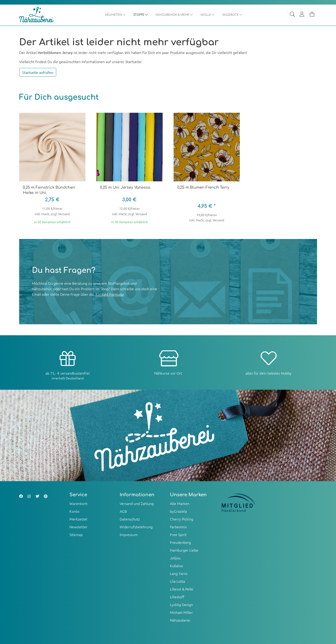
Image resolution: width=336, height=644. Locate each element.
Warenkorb (78, 503)
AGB (123, 511)
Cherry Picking (182, 519)
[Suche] (292, 15)
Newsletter (78, 527)
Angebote (232, 14)
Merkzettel (78, 519)
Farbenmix (178, 527)
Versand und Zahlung (137, 503)
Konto (74, 511)
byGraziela (178, 511)
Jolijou (175, 558)
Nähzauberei (180, 620)
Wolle (208, 14)
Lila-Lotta (177, 581)
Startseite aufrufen (38, 72)
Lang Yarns (179, 573)
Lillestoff (177, 597)
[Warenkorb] (312, 15)
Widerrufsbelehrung (136, 527)
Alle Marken (180, 503)
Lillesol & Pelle (182, 589)
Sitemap (76, 534)
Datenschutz (130, 519)
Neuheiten (116, 14)
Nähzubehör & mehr (174, 14)
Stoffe (141, 14)
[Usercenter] (302, 15)
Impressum (129, 534)
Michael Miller (181, 612)
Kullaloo (176, 566)
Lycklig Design (181, 604)
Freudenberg (180, 542)
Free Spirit (178, 534)
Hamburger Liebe (184, 550)
